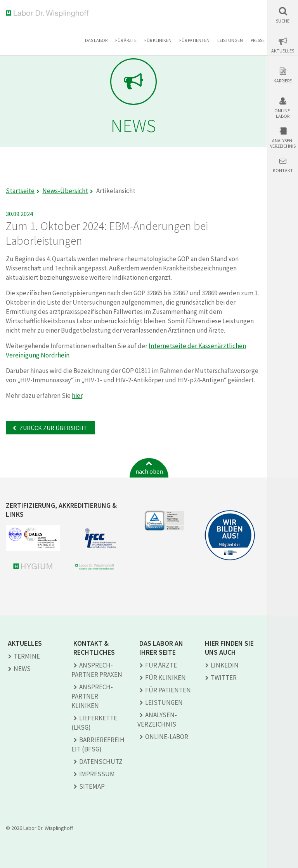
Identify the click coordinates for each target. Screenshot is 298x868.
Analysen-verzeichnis (283, 143)
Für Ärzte (126, 40)
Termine (27, 656)
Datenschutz (101, 762)
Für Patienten (194, 40)
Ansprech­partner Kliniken (92, 696)
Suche (283, 21)
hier (77, 396)
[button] (283, 15)
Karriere (283, 81)
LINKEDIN (225, 665)
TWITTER (224, 678)
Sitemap (92, 786)
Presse (258, 40)
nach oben (149, 471)
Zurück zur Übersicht (53, 428)
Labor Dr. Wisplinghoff (49, 14)
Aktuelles (283, 51)
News (22, 669)
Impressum (97, 774)
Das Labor (96, 40)
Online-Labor (283, 113)
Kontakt (283, 171)
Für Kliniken (158, 40)
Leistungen (230, 40)
